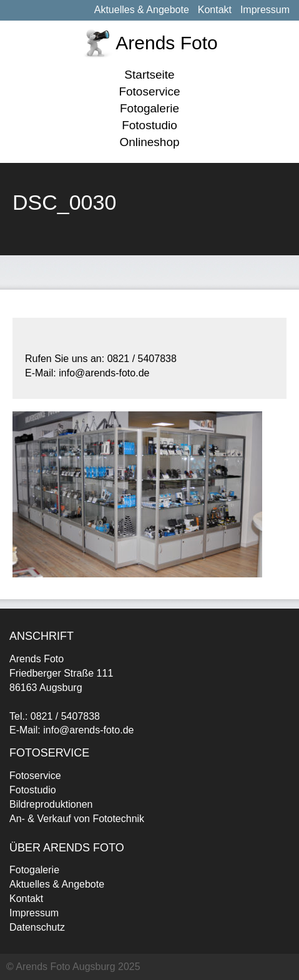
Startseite (149, 75)
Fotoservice (149, 91)
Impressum (265, 10)
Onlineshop (149, 142)
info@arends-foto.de (88, 730)
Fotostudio (149, 125)
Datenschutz (37, 927)
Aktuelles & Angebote (142, 10)
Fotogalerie (149, 108)
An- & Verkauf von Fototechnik (77, 819)
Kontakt (215, 10)
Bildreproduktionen (51, 804)
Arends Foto (166, 43)
